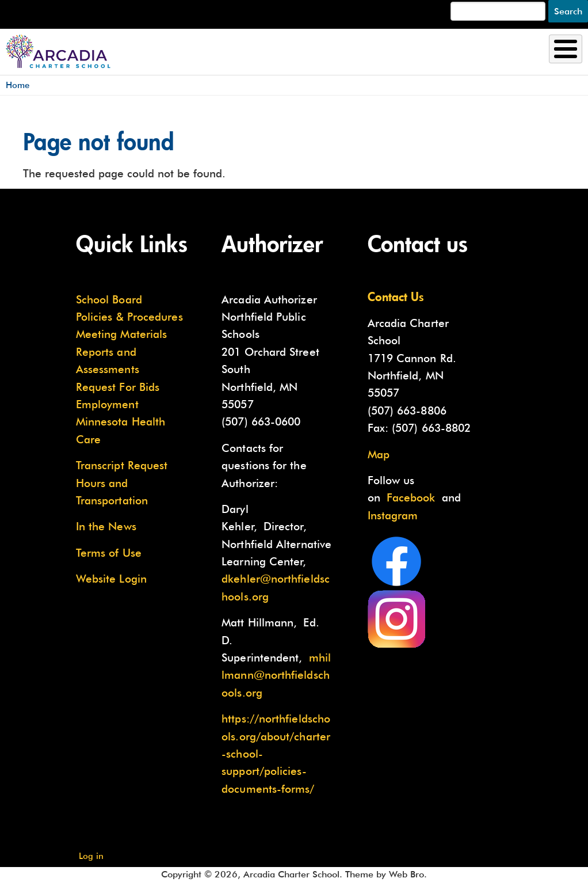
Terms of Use (109, 553)
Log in (91, 856)
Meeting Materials (122, 334)
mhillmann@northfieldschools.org (276, 675)
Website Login (111, 579)
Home (18, 85)
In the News (106, 526)
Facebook (411, 497)
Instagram (393, 515)
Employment (107, 404)
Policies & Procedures (129, 317)
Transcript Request (122, 465)
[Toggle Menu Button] (566, 49)
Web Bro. (408, 874)
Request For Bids (118, 387)
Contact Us (396, 296)
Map (379, 454)
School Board (109, 299)
